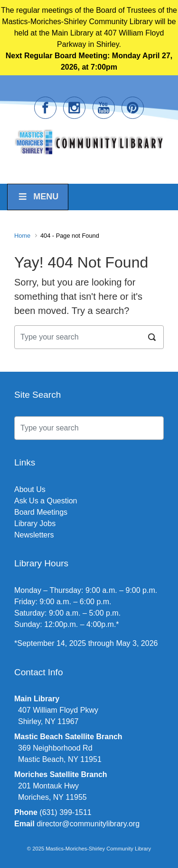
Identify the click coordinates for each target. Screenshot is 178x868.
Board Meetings (41, 512)
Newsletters (34, 535)
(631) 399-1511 (65, 812)
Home (22, 236)
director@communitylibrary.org (88, 824)
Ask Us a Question (46, 501)
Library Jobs (35, 523)
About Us (30, 489)
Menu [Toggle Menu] (38, 197)
